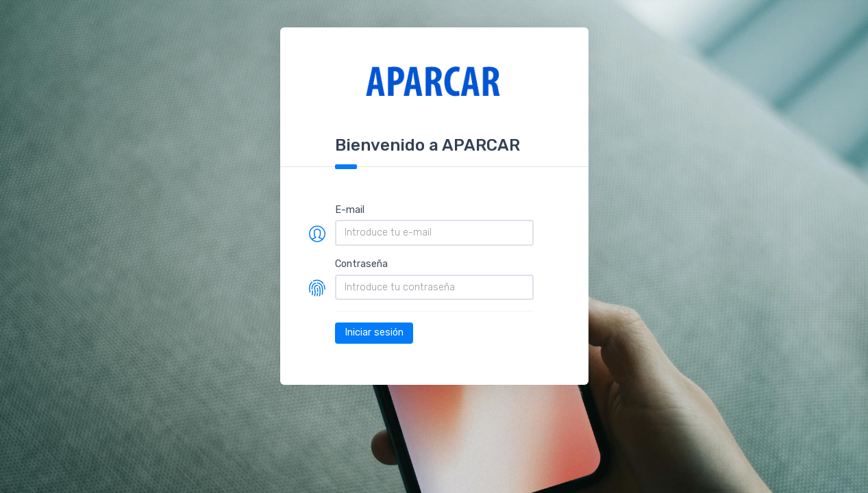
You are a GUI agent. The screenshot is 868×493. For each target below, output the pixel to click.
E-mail (350, 210)
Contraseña (361, 264)
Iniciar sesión (374, 332)
